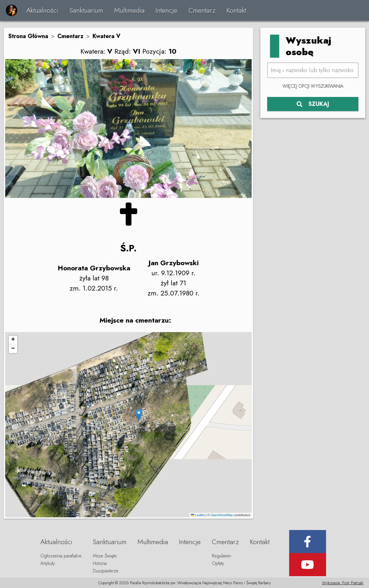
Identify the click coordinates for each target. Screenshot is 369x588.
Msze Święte (105, 556)
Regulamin (221, 556)
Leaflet (198, 515)
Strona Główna (28, 36)
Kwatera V (107, 36)
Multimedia (129, 10)
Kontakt (236, 10)
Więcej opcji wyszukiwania (313, 86)
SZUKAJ (313, 104)
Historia (100, 563)
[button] (139, 415)
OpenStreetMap (222, 515)
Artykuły (48, 563)
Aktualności (42, 10)
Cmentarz (202, 10)
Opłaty (218, 563)
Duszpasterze (106, 571)
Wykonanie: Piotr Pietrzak (343, 583)
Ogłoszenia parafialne (61, 556)
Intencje (166, 10)
